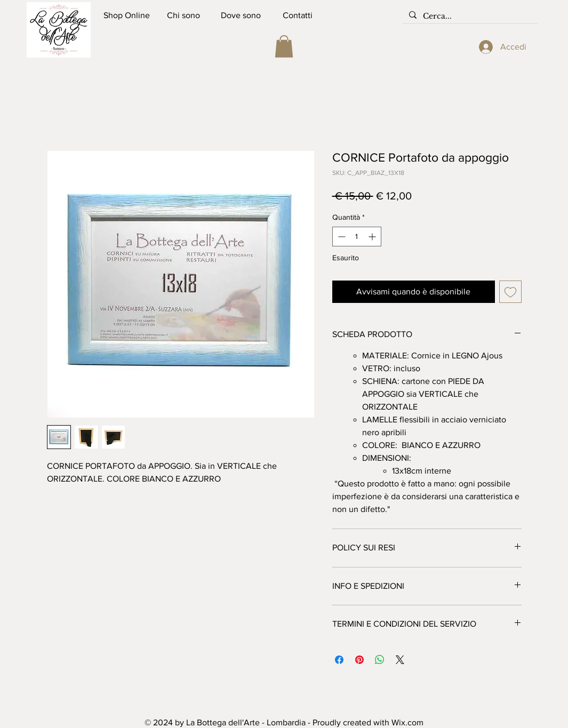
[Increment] (373, 237)
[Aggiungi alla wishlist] (510, 292)
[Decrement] (341, 237)
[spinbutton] (357, 237)
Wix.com (407, 722)
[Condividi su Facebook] (339, 660)
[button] (284, 46)
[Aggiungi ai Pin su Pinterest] (359, 660)
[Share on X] (400, 660)
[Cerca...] (469, 17)
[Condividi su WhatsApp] (380, 660)
